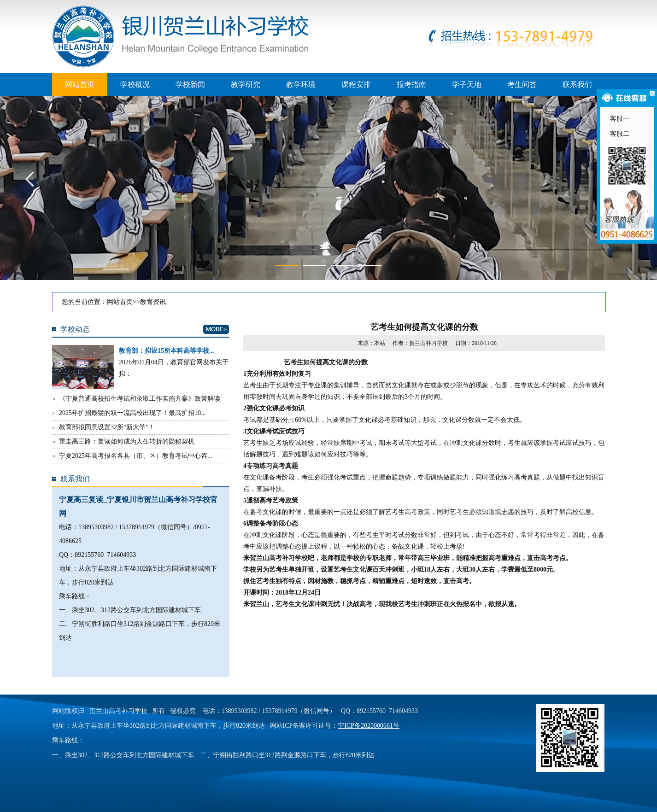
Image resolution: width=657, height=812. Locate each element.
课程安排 (356, 85)
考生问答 (522, 85)
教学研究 (246, 85)
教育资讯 (153, 302)
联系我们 (577, 85)
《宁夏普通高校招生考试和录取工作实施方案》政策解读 (140, 399)
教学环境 (301, 85)
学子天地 (467, 85)
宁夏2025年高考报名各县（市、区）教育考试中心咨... (136, 456)
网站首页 (80, 85)
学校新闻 (190, 85)
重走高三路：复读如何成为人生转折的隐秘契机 (127, 441)
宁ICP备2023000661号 (369, 726)
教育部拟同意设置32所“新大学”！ (107, 427)
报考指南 (411, 85)
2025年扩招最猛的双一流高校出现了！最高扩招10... (132, 413)
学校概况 (135, 85)
